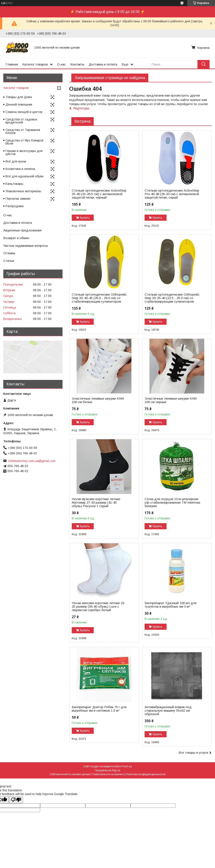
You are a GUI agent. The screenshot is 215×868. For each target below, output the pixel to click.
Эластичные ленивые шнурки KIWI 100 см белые (98, 400)
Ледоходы (81, 108)
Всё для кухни (16, 161)
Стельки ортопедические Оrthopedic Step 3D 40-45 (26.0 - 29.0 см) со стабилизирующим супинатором (99, 298)
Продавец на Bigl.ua (107, 770)
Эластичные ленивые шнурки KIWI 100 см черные (171, 400)
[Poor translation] (16, 800)
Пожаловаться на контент (108, 774)
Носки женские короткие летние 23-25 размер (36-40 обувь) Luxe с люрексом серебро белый (99, 607)
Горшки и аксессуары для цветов (24, 152)
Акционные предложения (22, 230)
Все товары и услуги (193, 753)
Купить (85, 218)
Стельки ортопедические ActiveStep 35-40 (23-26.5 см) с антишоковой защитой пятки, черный (99, 194)
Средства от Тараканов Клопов (23, 131)
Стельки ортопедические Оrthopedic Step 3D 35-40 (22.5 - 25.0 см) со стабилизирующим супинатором (172, 298)
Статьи (9, 261)
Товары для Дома (19, 97)
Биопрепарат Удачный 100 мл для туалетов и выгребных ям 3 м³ (171, 605)
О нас (61, 64)
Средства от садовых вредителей (21, 121)
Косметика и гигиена (20, 169)
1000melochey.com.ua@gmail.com (32, 461)
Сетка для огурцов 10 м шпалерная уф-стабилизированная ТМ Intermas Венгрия (172, 503)
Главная (12, 64)
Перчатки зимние (18, 199)
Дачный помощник (19, 104)
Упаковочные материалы (23, 191)
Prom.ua (127, 766)
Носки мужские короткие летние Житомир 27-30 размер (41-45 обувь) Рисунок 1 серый (96, 503)
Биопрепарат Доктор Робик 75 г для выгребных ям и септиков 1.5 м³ (99, 709)
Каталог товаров (35, 64)
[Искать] (203, 64)
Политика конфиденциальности (146, 774)
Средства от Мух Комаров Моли (24, 142)
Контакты (77, 64)
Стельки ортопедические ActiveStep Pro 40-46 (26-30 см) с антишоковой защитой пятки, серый (172, 194)
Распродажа (14, 206)
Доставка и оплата (103, 64)
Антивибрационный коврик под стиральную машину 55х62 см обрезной (168, 711)
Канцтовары (14, 184)
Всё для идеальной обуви (24, 176)
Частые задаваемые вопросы (26, 246)
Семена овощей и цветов (24, 112)
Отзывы (9, 253)
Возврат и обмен (16, 238)
